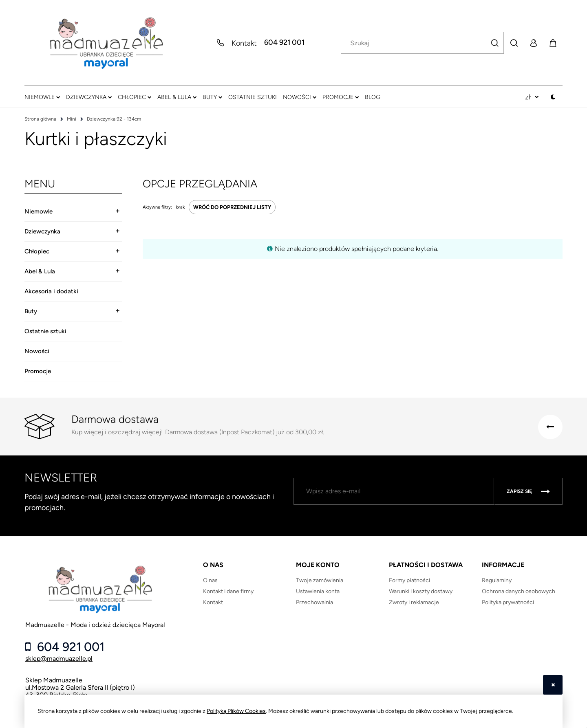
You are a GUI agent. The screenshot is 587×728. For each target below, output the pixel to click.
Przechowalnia (314, 602)
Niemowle (39, 211)
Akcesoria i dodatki (51, 291)
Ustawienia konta (318, 591)
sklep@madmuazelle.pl (59, 659)
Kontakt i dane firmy (228, 591)
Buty (31, 311)
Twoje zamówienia (320, 580)
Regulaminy (497, 580)
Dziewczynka (42, 231)
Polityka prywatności (508, 602)
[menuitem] (42, 97)
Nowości (37, 351)
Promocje (38, 371)
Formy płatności (409, 580)
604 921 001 (284, 43)
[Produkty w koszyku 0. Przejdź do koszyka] (553, 43)
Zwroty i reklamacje (414, 602)
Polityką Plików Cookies (236, 711)
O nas (210, 580)
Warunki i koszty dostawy (421, 591)
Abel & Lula (40, 271)
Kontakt (213, 602)
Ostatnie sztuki (45, 331)
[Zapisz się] (528, 491)
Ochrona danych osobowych (519, 591)
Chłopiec (37, 251)
